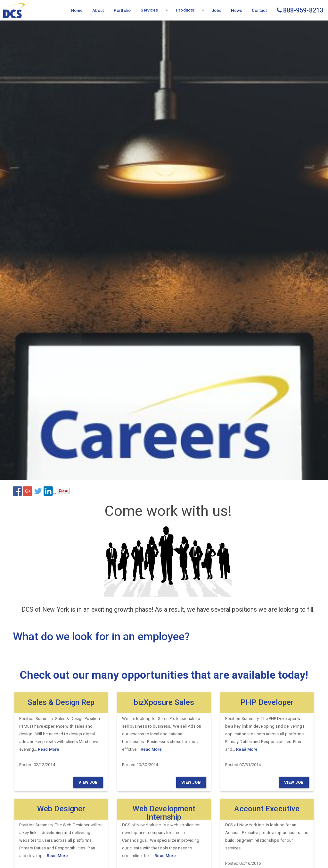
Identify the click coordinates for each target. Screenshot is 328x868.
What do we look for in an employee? (101, 636)
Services (149, 10)
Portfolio (122, 10)
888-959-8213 (300, 10)
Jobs (217, 10)
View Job (88, 782)
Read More (49, 749)
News (236, 10)
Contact (259, 10)
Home (77, 10)
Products (185, 10)
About (98, 10)
